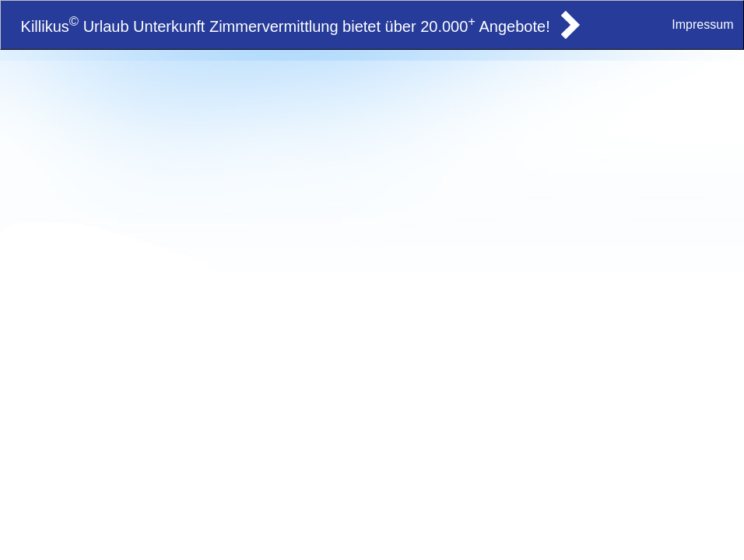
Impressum (702, 24)
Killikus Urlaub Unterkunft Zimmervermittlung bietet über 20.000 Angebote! (286, 26)
